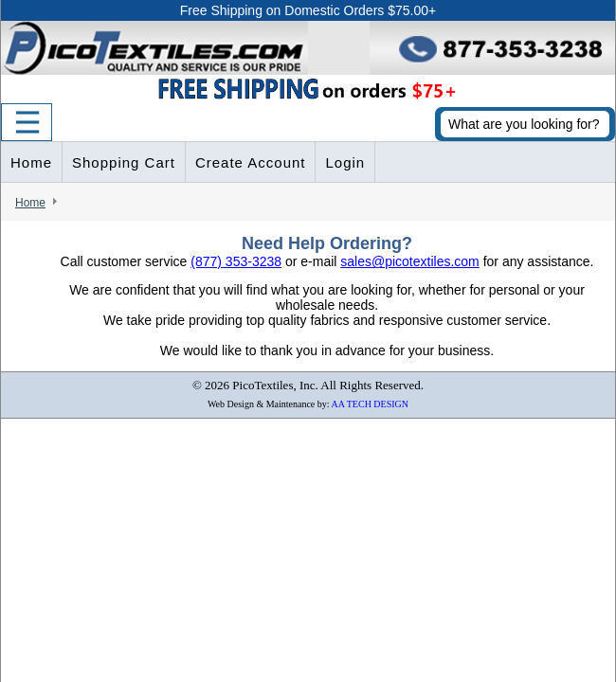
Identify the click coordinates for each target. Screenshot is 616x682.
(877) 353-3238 (236, 261)
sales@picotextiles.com (410, 261)
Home (31, 162)
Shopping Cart (124, 162)
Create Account (251, 162)
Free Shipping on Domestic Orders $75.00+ (308, 10)
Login (345, 162)
